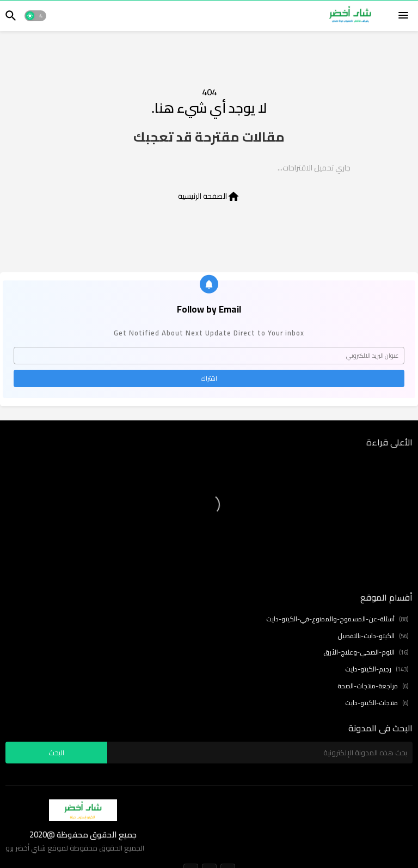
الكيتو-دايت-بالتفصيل (373, 636)
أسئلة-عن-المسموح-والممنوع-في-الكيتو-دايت (337, 619)
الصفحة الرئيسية (209, 196)
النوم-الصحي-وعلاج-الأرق (366, 653)
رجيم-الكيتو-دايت (377, 670)
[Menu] (403, 16)
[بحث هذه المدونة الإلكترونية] (260, 753)
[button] (35, 16)
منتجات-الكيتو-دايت (377, 703)
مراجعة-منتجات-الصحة (373, 686)
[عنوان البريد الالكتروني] (209, 356)
